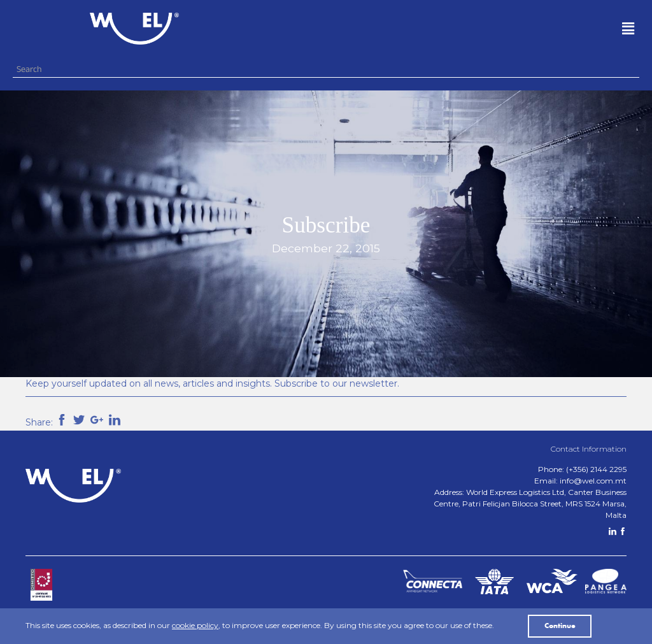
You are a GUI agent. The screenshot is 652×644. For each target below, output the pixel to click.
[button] (454, 29)
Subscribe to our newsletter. (337, 383)
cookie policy (195, 625)
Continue (560, 626)
